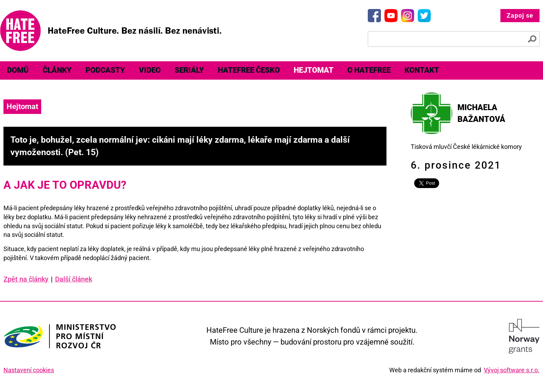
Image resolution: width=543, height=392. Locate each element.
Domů (18, 70)
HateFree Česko (249, 70)
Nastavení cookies (29, 370)
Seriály (189, 70)
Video (150, 70)
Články (57, 70)
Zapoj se (520, 15)
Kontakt (422, 70)
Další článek (74, 279)
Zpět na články (28, 279)
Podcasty (105, 70)
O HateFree (369, 70)
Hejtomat (314, 70)
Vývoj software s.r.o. (512, 370)
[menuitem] (18, 70)
